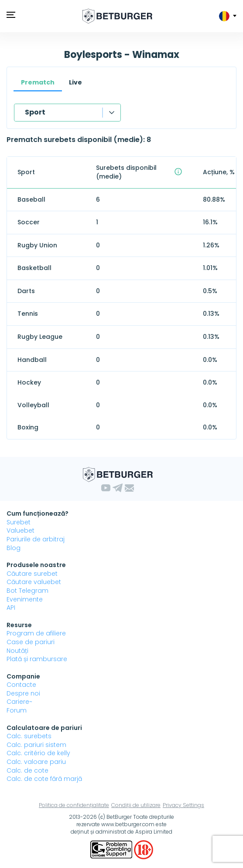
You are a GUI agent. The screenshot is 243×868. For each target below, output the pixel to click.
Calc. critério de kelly (38, 753)
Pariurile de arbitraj (36, 539)
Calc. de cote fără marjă (44, 779)
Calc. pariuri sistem (36, 745)
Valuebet (21, 530)
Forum (17, 710)
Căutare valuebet (34, 582)
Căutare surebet (32, 574)
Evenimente (25, 599)
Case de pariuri (31, 642)
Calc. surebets (29, 736)
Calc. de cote (27, 770)
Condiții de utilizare (136, 805)
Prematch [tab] (38, 82)
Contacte (21, 685)
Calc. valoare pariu (36, 762)
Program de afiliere (36, 633)
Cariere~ (19, 702)
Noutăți (17, 651)
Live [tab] (75, 82)
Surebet (19, 522)
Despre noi (23, 693)
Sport (35, 112)
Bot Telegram (27, 591)
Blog (14, 548)
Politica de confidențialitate (74, 805)
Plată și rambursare (37, 659)
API (11, 608)
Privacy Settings (183, 805)
